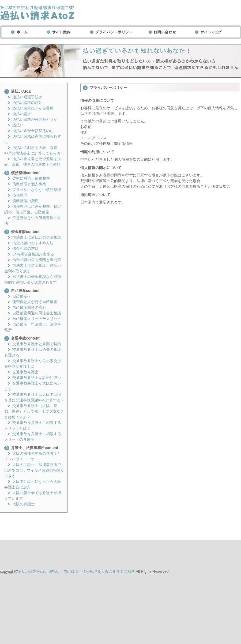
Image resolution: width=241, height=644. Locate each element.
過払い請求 (22, 114)
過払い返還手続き (27, 97)
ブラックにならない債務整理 (37, 190)
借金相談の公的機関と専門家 (37, 260)
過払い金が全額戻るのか (33, 131)
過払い (18, 125)
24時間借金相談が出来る (33, 254)
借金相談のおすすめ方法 (33, 243)
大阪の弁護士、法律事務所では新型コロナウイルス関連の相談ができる (34, 470)
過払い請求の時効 (27, 103)
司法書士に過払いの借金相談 (37, 237)
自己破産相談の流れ (29, 307)
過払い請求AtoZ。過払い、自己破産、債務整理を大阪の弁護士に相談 (76, 571)
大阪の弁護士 (24, 504)
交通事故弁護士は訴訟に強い (37, 378)
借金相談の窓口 (25, 248)
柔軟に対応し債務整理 (31, 178)
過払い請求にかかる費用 (33, 108)
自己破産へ (22, 296)
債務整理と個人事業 (29, 184)
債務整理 (20, 195)
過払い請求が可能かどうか (35, 119)
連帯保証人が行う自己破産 (35, 302)
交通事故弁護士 (25, 372)
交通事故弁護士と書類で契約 (37, 344)
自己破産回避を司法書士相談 (37, 313)
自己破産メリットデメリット (37, 319)
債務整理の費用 (25, 201)
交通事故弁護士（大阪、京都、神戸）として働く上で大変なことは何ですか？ (34, 411)
